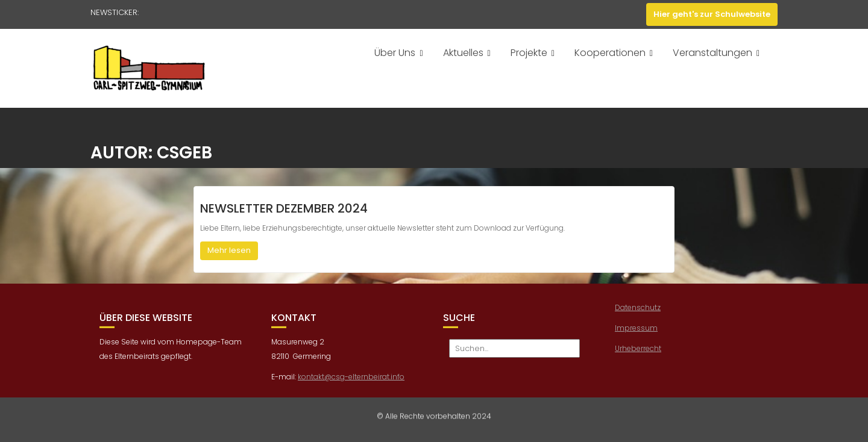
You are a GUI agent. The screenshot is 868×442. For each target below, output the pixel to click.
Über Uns (395, 53)
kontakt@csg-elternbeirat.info (351, 378)
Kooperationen (610, 53)
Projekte (529, 53)
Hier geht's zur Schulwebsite (712, 14)
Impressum (636, 329)
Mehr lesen (229, 250)
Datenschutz (638, 309)
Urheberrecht (638, 350)
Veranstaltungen (712, 53)
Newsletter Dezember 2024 (284, 208)
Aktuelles (463, 53)
